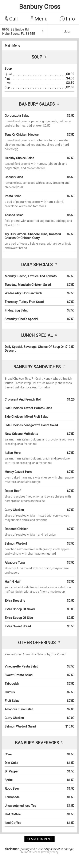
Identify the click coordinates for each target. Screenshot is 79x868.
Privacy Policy (50, 852)
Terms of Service (31, 852)
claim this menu (39, 839)
